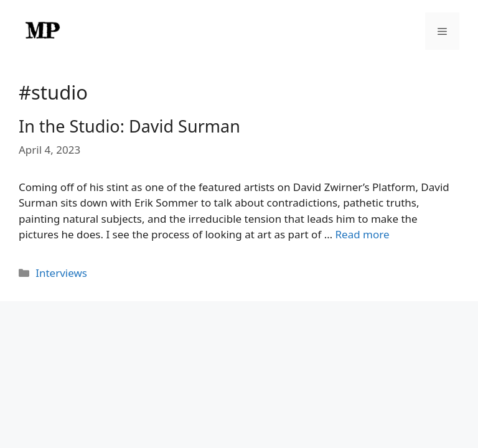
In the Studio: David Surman (129, 126)
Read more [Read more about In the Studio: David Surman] (363, 234)
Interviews (61, 273)
